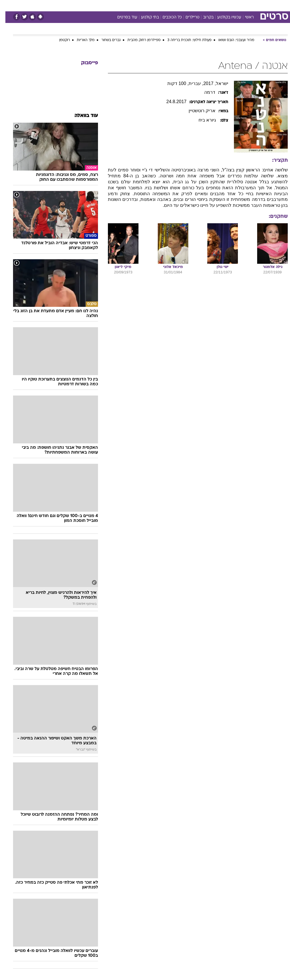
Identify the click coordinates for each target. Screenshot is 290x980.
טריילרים (187, 17)
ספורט (218, 5)
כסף (169, 5)
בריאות (139, 5)
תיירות (121, 5)
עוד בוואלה (81, 116)
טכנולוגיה (102, 5)
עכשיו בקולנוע (224, 17)
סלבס (184, 5)
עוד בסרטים (122, 17)
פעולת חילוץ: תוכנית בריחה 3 (184, 40)
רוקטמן (59, 40)
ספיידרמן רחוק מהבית (139, 40)
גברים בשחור (106, 40)
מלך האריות (80, 40)
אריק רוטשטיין (197, 111)
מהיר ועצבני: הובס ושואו (231, 40)
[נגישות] (8, 5)
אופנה (82, 5)
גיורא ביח (203, 120)
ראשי (244, 17)
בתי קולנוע (145, 17)
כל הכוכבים (167, 17)
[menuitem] (214, 5)
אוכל (155, 5)
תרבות (201, 5)
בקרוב (203, 17)
